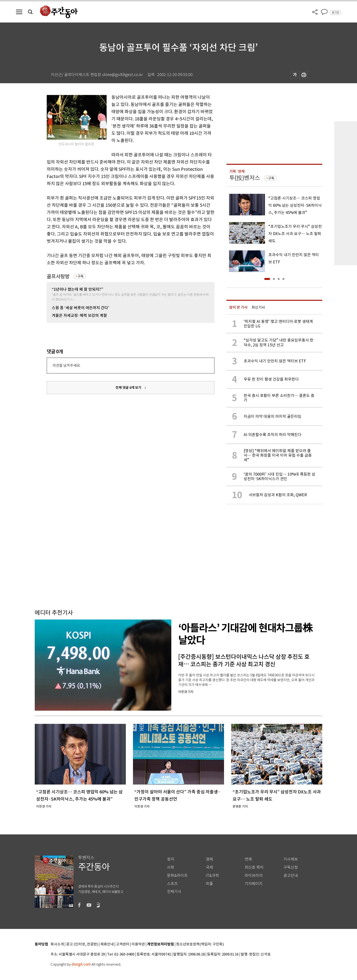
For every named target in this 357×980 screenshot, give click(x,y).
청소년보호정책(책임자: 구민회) (200, 944)
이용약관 (138, 944)
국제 (209, 867)
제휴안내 (107, 944)
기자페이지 (254, 884)
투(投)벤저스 (245, 178)
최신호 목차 (254, 867)
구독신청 (291, 867)
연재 (248, 859)
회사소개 (57, 944)
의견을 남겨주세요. (67, 365)
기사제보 (291, 859)
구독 (81, 276)
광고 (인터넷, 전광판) (82, 944)
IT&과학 (212, 876)
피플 (209, 884)
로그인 (335, 12)
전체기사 (174, 892)
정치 (171, 859)
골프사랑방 (58, 276)
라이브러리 (254, 876)
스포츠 (172, 884)
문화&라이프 (177, 876)
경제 (209, 859)
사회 (171, 867)
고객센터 (123, 944)
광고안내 (291, 876)
